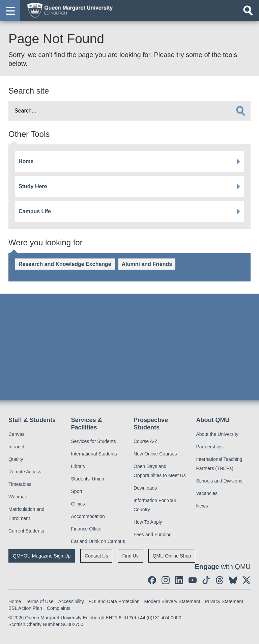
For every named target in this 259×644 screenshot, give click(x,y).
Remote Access (25, 472)
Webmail (18, 497)
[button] (10, 10)
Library (78, 466)
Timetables (20, 484)
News (202, 506)
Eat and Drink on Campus (98, 541)
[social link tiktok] (206, 580)
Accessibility (71, 601)
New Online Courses (155, 454)
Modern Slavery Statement (172, 601)
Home (26, 161)
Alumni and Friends (147, 264)
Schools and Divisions (219, 481)
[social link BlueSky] (233, 580)
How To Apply (148, 522)
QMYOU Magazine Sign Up (42, 556)
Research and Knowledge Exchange (65, 264)
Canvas (16, 434)
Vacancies (207, 493)
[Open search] (248, 10)
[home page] (68, 10)
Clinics (78, 504)
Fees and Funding (153, 535)
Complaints (59, 608)
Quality (16, 459)
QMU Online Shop (172, 556)
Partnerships (210, 447)
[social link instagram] (166, 580)
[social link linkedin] (179, 580)
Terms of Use (39, 601)
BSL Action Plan (25, 608)
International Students (94, 454)
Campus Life (35, 211)
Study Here (33, 186)
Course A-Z (146, 441)
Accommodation (88, 516)
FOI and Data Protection (114, 601)
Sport (77, 491)
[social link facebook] (152, 580)
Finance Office (86, 529)
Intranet (16, 447)
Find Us (130, 556)
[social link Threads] (220, 580)
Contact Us (96, 556)
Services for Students (94, 441)
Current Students (26, 531)
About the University (217, 434)
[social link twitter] (247, 580)
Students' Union (88, 479)
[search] (240, 111)
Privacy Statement (224, 601)
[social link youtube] (193, 580)
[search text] (129, 111)
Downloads (145, 488)
